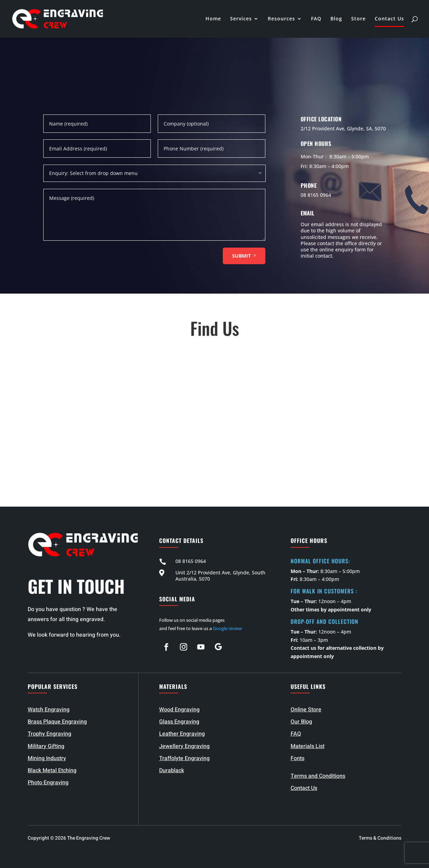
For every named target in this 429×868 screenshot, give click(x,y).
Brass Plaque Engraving (57, 722)
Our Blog (301, 722)
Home (213, 19)
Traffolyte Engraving (184, 758)
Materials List (308, 746)
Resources (281, 19)
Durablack (172, 770)
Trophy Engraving (49, 734)
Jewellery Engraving (184, 746)
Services (241, 19)
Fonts (298, 758)
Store (358, 19)
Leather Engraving (182, 734)
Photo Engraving (48, 783)
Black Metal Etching (52, 770)
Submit (241, 256)
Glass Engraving (179, 722)
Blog (336, 19)
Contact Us (389, 19)
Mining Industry (47, 758)
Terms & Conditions (380, 838)
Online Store (306, 710)
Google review (227, 628)
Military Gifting (46, 746)
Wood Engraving (179, 710)
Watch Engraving (49, 710)
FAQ (316, 19)
